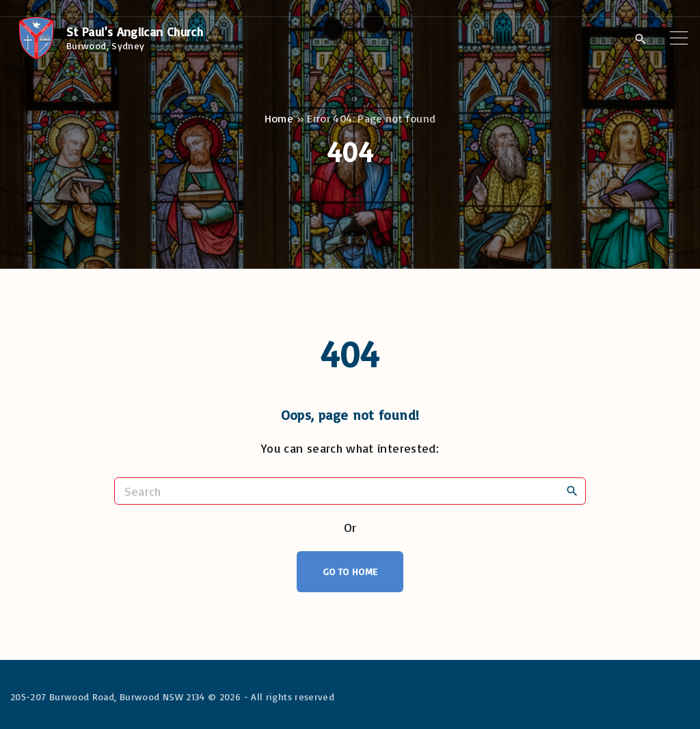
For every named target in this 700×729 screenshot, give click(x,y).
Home (279, 118)
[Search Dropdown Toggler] (640, 39)
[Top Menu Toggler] (679, 38)
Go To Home (350, 571)
